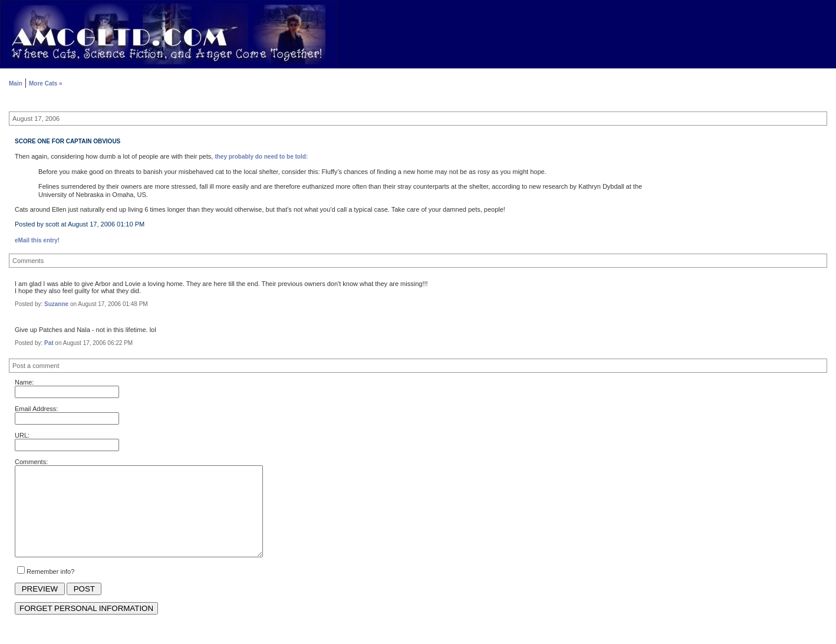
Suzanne (56, 304)
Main (16, 83)
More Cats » (46, 83)
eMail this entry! (37, 240)
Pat (49, 343)
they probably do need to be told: (261, 157)
